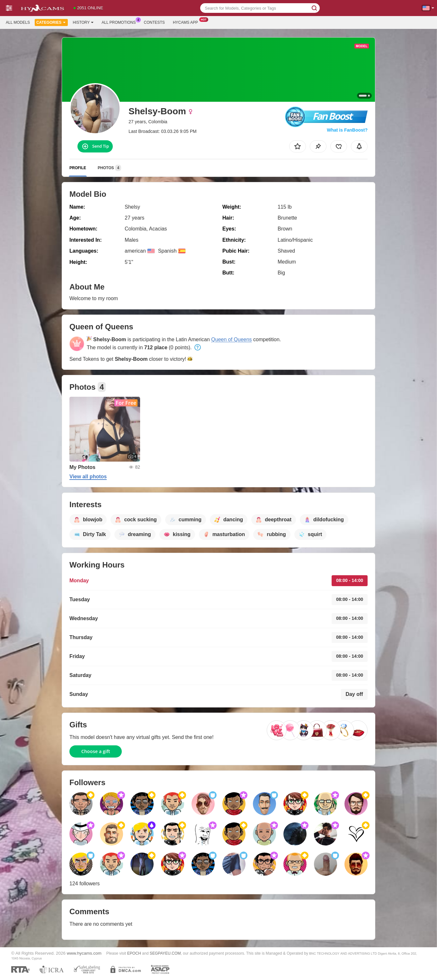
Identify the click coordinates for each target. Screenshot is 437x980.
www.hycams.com (84, 953)
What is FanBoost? (347, 130)
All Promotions (120, 22)
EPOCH (134, 953)
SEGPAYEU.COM (165, 953)
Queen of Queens (231, 339)
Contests (154, 22)
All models (18, 22)
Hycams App (187, 22)
